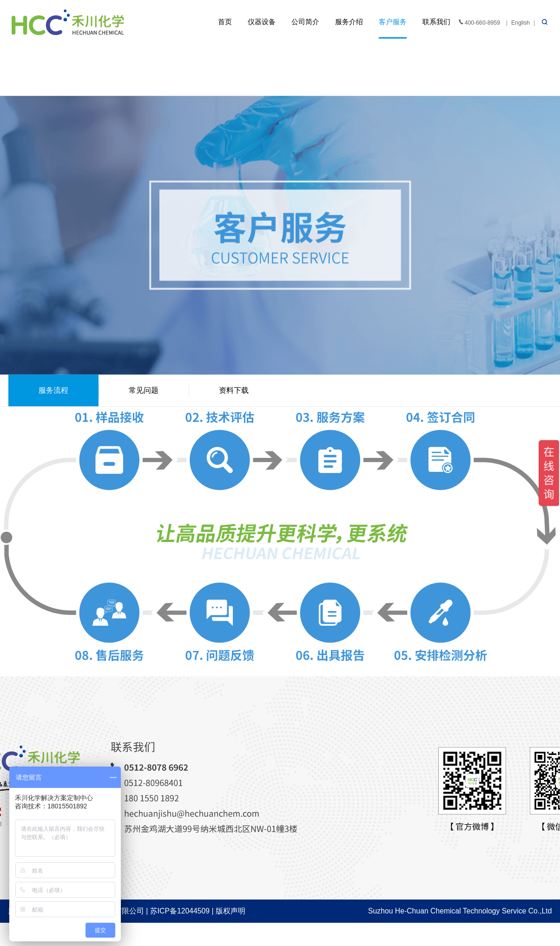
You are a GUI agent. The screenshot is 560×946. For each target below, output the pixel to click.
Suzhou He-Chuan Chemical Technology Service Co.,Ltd (460, 911)
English (520, 23)
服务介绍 (349, 22)
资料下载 (234, 390)
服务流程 (53, 390)
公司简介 (305, 22)
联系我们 (436, 22)
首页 (225, 22)
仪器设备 (262, 22)
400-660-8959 (479, 22)
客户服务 (393, 22)
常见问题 (144, 390)
